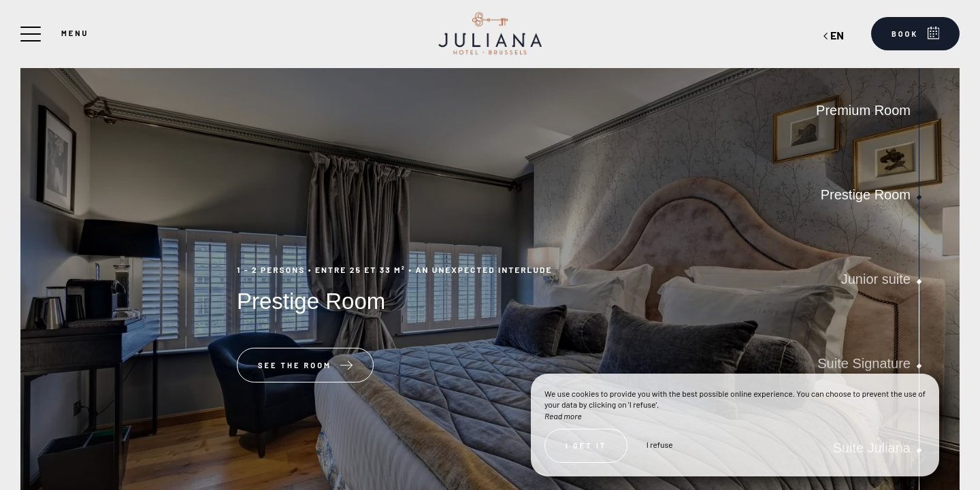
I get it (586, 445)
